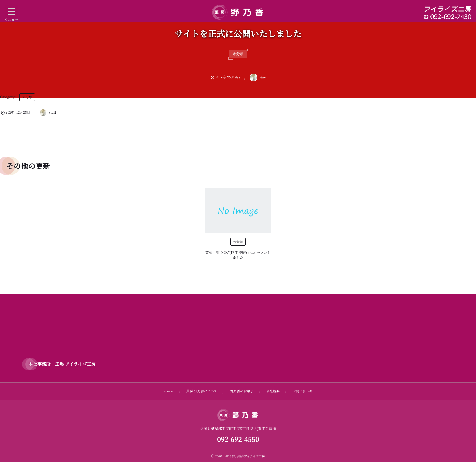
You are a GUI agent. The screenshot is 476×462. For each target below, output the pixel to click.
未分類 (238, 54)
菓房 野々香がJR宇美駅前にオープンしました (238, 255)
